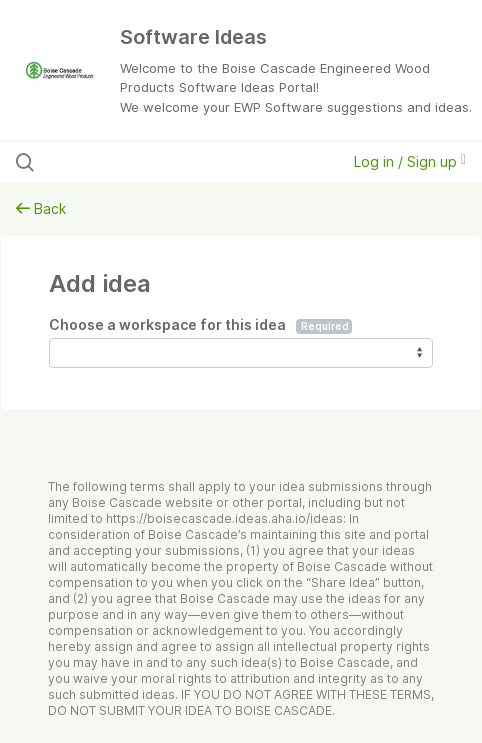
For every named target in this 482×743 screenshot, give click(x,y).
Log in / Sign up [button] (410, 161)
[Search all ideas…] (145, 162)
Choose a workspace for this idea (200, 325)
